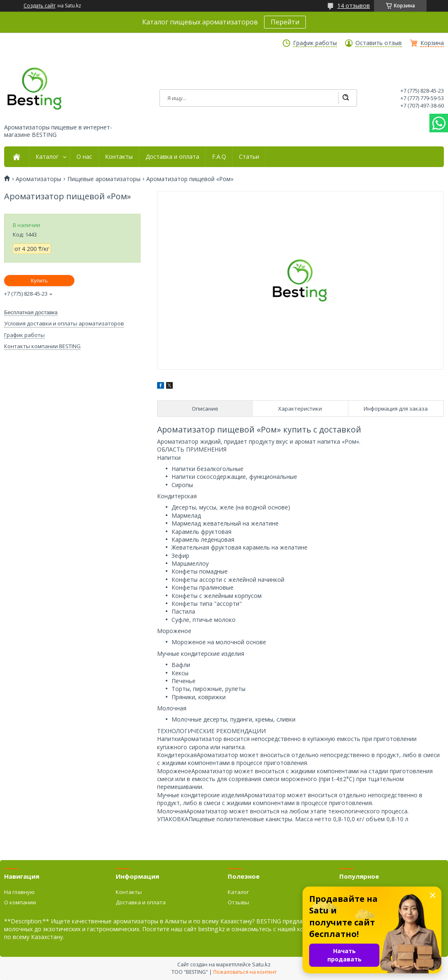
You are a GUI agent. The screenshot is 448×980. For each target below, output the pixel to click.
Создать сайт (39, 6)
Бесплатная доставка (31, 312)
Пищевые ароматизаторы (104, 179)
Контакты (119, 157)
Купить (39, 281)
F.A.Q (219, 157)
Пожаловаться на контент (245, 972)
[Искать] (346, 98)
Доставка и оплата (172, 157)
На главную (19, 892)
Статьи (249, 157)
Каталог (47, 157)
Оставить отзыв (379, 43)
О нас (84, 157)
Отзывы (238, 902)
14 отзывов (354, 6)
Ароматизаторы (38, 179)
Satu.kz (261, 964)
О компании (20, 902)
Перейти (285, 22)
